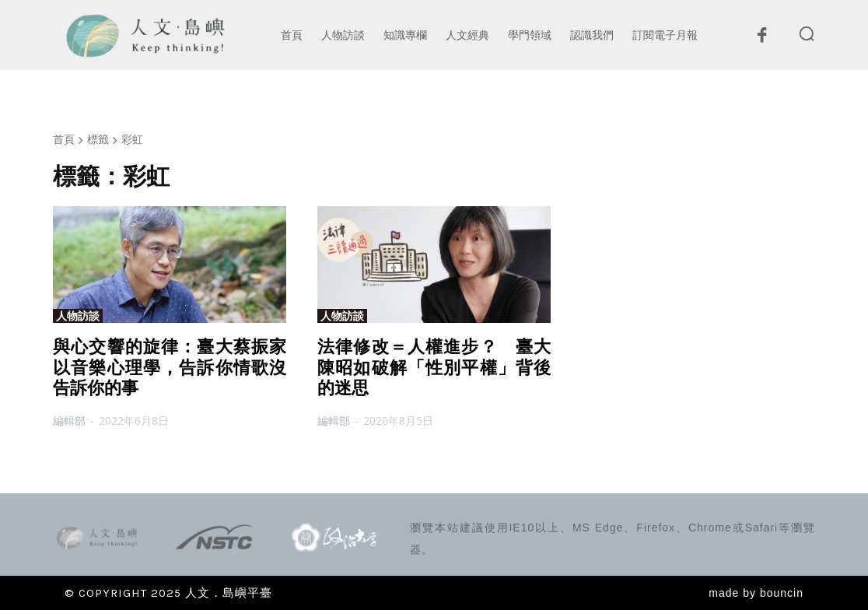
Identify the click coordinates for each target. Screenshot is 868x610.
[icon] (761, 39)
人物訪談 (78, 316)
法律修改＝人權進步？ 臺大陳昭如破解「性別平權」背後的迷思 (434, 367)
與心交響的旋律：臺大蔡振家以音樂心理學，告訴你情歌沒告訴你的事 (170, 367)
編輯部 (69, 421)
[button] (807, 33)
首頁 (64, 139)
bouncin (782, 593)
